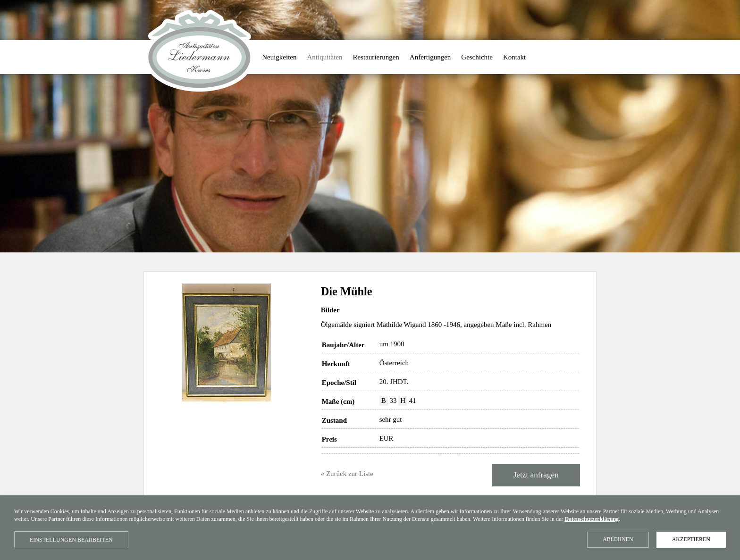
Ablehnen (618, 539)
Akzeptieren (691, 539)
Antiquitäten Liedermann (199, 51)
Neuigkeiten (279, 57)
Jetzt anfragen (536, 475)
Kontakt (514, 57)
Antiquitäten (325, 57)
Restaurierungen (376, 57)
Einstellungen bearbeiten (71, 540)
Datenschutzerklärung (592, 519)
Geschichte (477, 57)
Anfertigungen (430, 57)
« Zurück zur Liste (347, 474)
